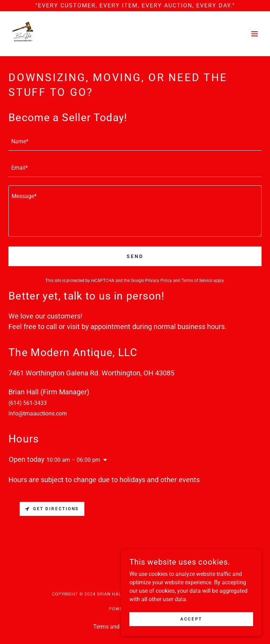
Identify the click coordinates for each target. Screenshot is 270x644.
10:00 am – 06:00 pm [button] (73, 460)
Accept (191, 629)
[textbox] (135, 142)
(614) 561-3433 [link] (28, 403)
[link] (22, 34)
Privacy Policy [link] (159, 281)
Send (135, 256)
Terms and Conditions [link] (120, 627)
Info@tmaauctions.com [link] (38, 413)
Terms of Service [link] (197, 281)
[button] (255, 34)
